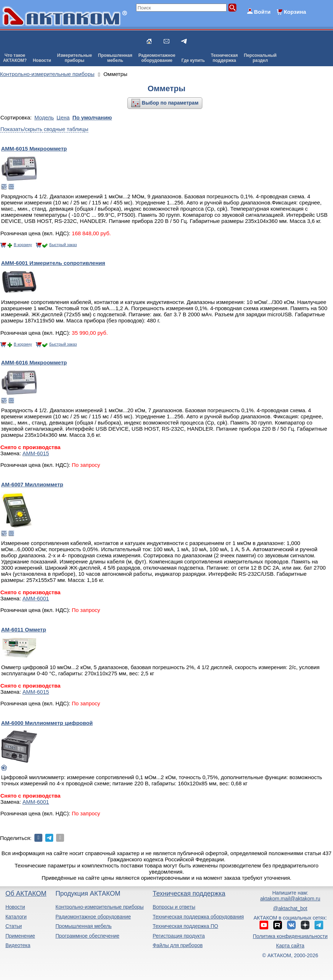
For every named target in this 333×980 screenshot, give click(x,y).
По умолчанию (92, 117)
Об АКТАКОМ (26, 894)
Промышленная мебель (83, 926)
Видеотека (18, 945)
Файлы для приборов (178, 945)
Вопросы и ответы (174, 907)
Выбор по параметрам (170, 103)
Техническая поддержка (189, 894)
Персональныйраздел (260, 58)
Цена (63, 117)
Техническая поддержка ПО (186, 926)
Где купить (193, 60)
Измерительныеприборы (75, 58)
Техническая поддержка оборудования (198, 917)
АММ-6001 (36, 598)
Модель (44, 117)
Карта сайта (290, 946)
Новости (42, 60)
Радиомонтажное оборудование (93, 917)
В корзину (23, 245)
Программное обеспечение (87, 936)
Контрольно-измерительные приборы (100, 907)
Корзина (295, 12)
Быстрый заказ (63, 245)
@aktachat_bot (290, 908)
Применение (20, 936)
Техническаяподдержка (224, 58)
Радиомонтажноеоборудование (157, 58)
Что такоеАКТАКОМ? (15, 58)
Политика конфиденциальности (290, 936)
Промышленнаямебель (115, 58)
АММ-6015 (36, 453)
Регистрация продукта (179, 936)
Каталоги (16, 917)
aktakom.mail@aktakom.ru (290, 899)
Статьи (14, 926)
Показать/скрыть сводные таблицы (44, 129)
